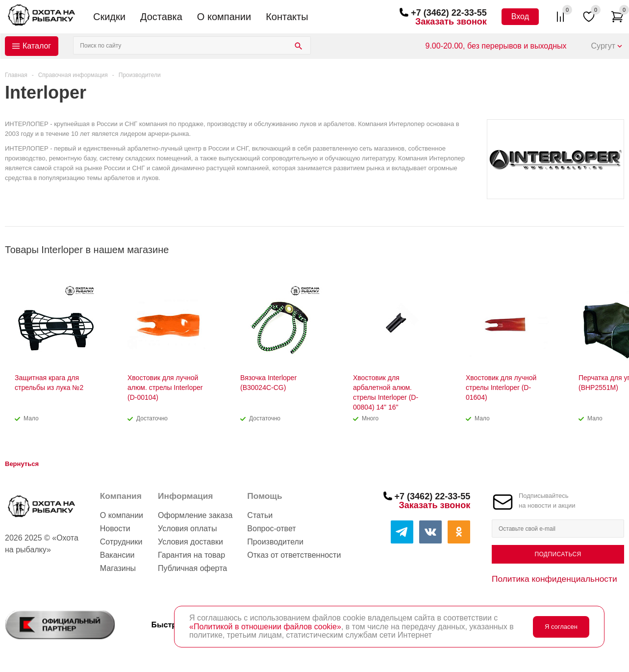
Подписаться (558, 554)
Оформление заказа (195, 515)
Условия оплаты (187, 529)
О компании (224, 17)
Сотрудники (121, 542)
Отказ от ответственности (294, 555)
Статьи (260, 515)
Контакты (287, 17)
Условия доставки (190, 542)
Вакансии (117, 555)
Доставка (161, 17)
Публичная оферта (192, 568)
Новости (115, 529)
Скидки (109, 17)
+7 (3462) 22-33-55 (449, 13)
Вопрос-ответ (271, 529)
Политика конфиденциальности (554, 579)
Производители (275, 542)
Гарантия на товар (191, 555)
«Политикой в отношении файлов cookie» (265, 627)
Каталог (37, 46)
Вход (520, 16)
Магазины (118, 568)
